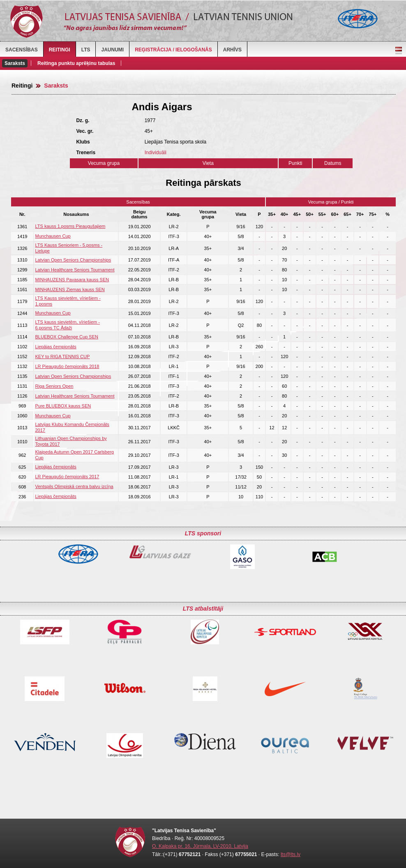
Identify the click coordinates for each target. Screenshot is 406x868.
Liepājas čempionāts (55, 347)
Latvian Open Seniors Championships (73, 260)
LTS (86, 50)
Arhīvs (232, 50)
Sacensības (22, 50)
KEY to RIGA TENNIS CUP (62, 356)
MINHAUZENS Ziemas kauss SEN (70, 289)
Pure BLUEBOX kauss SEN (63, 406)
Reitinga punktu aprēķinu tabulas (76, 63)
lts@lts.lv (291, 854)
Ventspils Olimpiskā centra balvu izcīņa (74, 486)
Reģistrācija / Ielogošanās (173, 50)
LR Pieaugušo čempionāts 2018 (67, 366)
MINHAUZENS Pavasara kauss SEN (72, 280)
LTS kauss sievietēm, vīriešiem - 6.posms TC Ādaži (67, 325)
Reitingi (60, 50)
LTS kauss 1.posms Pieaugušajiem (70, 226)
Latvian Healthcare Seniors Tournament (75, 270)
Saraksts (15, 63)
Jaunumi (112, 50)
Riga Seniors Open (54, 386)
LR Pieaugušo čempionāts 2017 (67, 477)
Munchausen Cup (53, 236)
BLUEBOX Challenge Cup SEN (66, 337)
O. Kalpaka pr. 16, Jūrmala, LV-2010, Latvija (200, 846)
